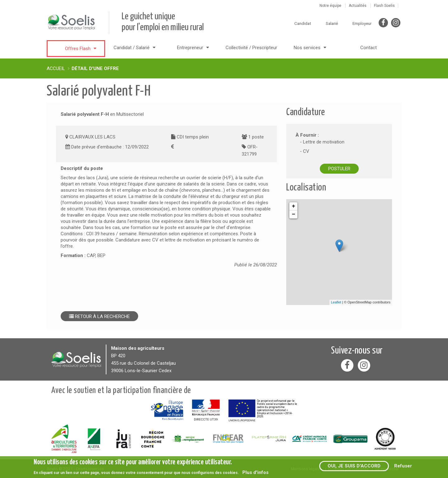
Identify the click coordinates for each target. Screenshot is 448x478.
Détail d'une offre (95, 68)
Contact (369, 48)
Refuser (403, 466)
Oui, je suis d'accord (354, 466)
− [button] (294, 214)
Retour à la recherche (99, 316)
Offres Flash (78, 49)
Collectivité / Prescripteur (251, 48)
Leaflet (336, 302)
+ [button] (294, 206)
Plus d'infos (255, 472)
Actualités (358, 6)
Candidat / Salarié (132, 48)
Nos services (307, 48)
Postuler (339, 169)
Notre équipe (330, 6)
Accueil (56, 68)
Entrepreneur (190, 48)
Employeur (362, 23)
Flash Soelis (384, 6)
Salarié (332, 23)
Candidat (303, 23)
